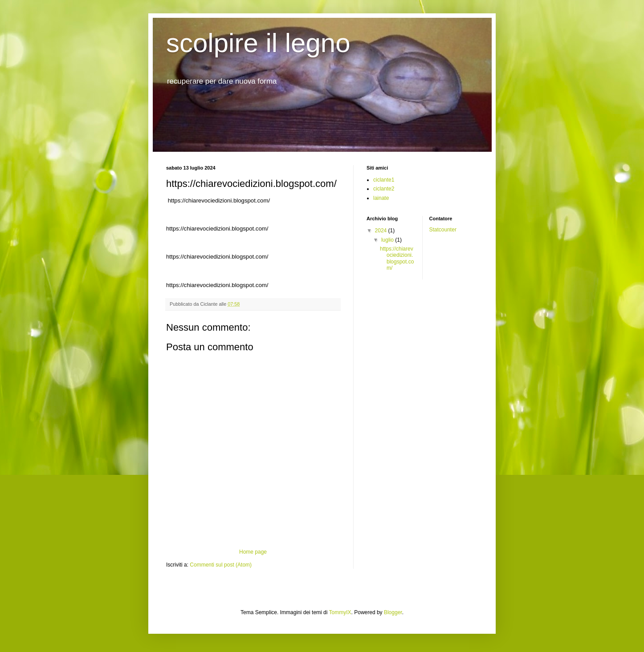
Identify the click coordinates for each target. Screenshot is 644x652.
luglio (388, 240)
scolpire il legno (258, 43)
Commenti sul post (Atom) (221, 565)
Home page (253, 552)
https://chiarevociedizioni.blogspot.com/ (397, 258)
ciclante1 (384, 180)
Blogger (393, 612)
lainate (381, 198)
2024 (382, 231)
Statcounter (443, 230)
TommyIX (340, 612)
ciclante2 (384, 189)
